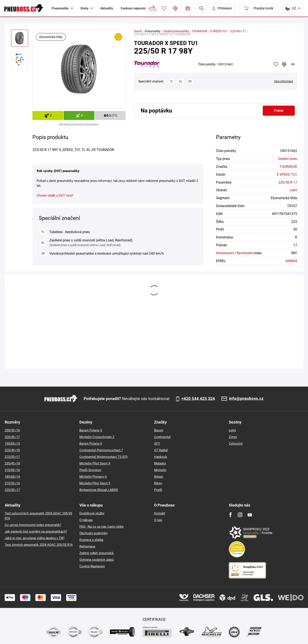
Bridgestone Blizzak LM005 (99, 490)
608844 (291, 261)
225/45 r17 (12, 437)
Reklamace (87, 546)
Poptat (279, 111)
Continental (162, 437)
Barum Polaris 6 (91, 444)
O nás (158, 520)
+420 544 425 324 (198, 399)
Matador (160, 463)
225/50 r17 (12, 490)
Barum (159, 430)
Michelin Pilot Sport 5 (95, 483)
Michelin (160, 470)
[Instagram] (240, 515)
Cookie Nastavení (92, 566)
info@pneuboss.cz (246, 399)
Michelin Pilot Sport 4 (95, 463)
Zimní (233, 437)
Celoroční (236, 444)
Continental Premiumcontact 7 (101, 450)
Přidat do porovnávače (284, 64)
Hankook (161, 457)
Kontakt (160, 513)
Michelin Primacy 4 (93, 477)
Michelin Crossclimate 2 (97, 437)
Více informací (283, 81)
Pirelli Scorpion (90, 470)
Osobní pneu (288, 159)
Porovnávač (175, 8)
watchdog (293, 64)
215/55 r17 (12, 457)
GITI (157, 444)
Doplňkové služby (92, 513)
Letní (293, 190)
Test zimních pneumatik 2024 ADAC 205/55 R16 (39, 545)
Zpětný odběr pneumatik (97, 553)
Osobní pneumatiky (176, 31)
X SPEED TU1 (219, 31)
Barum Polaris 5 (91, 430)
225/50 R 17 (288, 182)
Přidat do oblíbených (276, 64)
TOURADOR (199, 31)
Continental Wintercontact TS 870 (103, 457)
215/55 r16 (12, 483)
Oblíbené (164, 8)
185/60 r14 (12, 477)
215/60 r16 (12, 470)
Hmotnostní (225, 253)
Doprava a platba (91, 540)
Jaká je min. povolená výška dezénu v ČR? (35, 538)
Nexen (159, 477)
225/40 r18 (12, 450)
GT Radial (161, 450)
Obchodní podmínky (93, 533)
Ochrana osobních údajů (97, 560)
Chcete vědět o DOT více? (55, 196)
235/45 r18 (12, 463)
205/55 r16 (12, 430)
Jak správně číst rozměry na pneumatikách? (36, 532)
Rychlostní (245, 253)
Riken (158, 483)
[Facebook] (230, 515)
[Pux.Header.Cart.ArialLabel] (259, 8)
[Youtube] (250, 515)
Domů (138, 31)
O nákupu (86, 520)
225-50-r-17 (238, 31)
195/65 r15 (12, 444)
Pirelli (158, 490)
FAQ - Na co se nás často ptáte (101, 527)
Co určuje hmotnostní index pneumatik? (33, 525)
